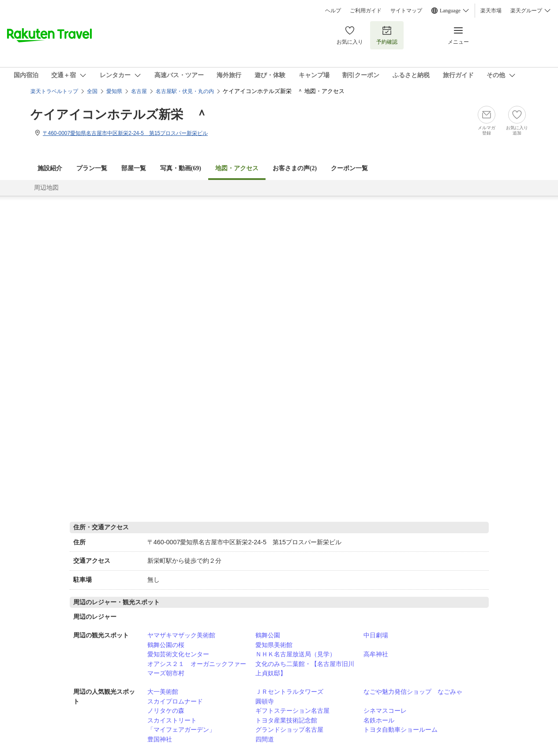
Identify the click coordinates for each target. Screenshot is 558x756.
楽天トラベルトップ (54, 91)
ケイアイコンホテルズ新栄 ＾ (119, 114)
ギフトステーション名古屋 (292, 711)
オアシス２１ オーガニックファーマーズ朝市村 (197, 669)
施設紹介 (50, 168)
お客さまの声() (295, 168)
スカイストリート (172, 720)
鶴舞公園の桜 (166, 645)
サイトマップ (406, 11)
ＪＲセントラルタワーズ (289, 692)
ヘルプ (333, 11)
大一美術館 (163, 692)
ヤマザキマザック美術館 (181, 635)
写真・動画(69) (181, 168)
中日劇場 (376, 635)
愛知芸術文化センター (178, 654)
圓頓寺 (265, 701)
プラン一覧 (92, 168)
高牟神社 (376, 654)
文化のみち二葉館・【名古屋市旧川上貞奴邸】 (305, 669)
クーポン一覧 (349, 168)
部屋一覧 (134, 168)
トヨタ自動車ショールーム (401, 730)
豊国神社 (160, 739)
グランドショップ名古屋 (289, 730)
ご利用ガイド (366, 11)
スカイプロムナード (175, 701)
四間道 (265, 739)
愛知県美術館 (274, 645)
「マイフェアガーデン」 (181, 730)
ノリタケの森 (166, 711)
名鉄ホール (379, 720)
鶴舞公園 (268, 635)
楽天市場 (491, 11)
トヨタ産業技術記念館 (286, 720)
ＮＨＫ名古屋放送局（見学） (296, 654)
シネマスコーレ (385, 711)
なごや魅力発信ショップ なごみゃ (413, 692)
